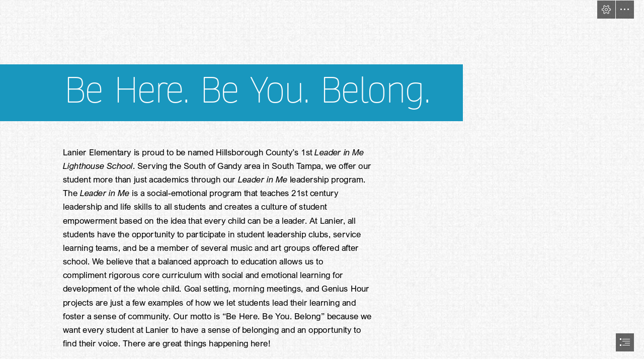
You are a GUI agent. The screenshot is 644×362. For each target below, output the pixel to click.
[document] (322, 181)
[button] (606, 10)
